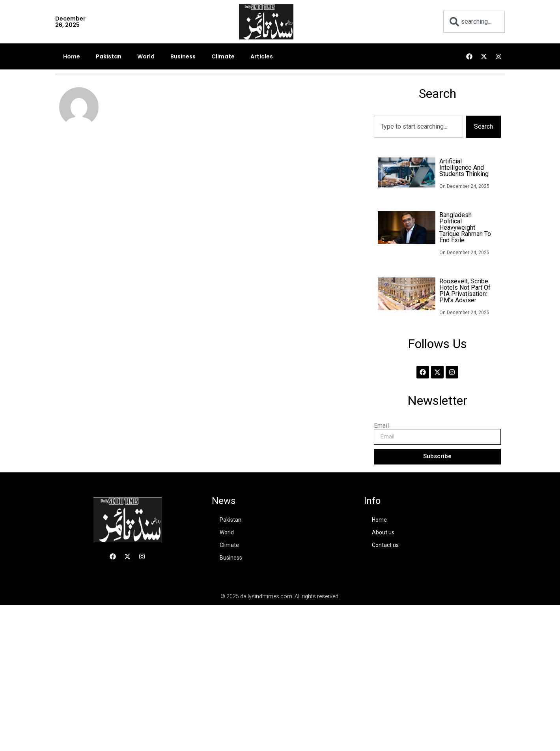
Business (183, 56)
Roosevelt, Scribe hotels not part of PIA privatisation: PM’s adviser (465, 291)
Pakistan (109, 56)
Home (72, 56)
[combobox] (474, 22)
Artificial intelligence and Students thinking (464, 168)
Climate (223, 56)
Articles (262, 56)
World (146, 56)
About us (383, 532)
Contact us (385, 545)
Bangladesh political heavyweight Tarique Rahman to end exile (465, 228)
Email (381, 426)
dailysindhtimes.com (266, 596)
